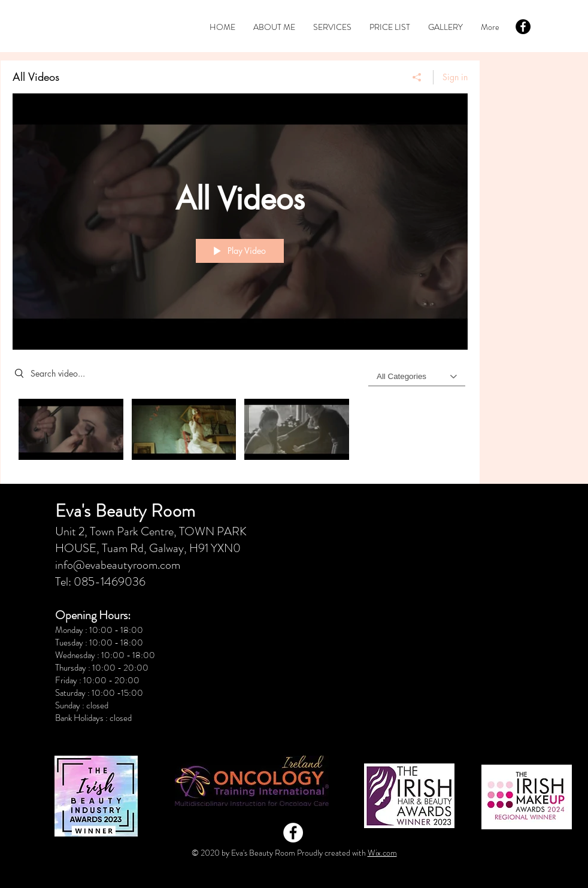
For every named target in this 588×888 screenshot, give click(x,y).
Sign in (455, 77)
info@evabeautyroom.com (118, 565)
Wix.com (382, 853)
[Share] (417, 77)
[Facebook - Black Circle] (523, 27)
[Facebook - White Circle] (293, 833)
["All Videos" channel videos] (240, 433)
